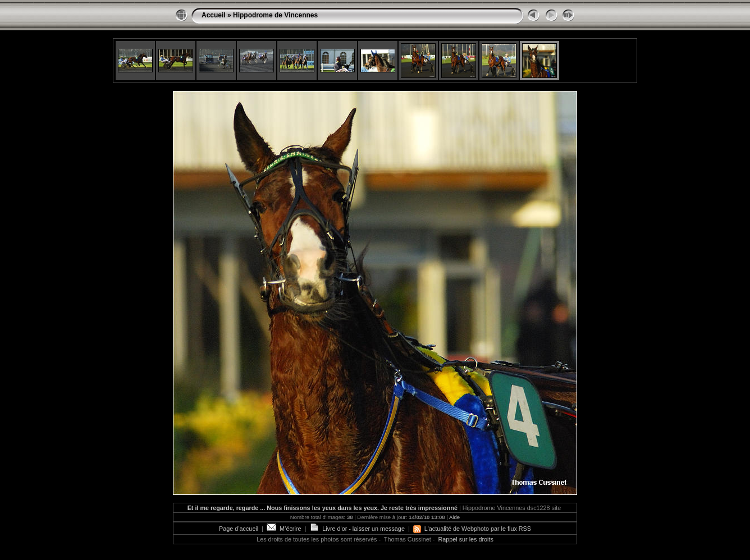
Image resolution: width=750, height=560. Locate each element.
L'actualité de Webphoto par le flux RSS (472, 529)
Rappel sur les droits (465, 539)
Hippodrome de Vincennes (275, 15)
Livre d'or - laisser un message (357, 529)
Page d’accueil (239, 529)
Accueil (214, 15)
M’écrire (284, 529)
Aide (454, 517)
